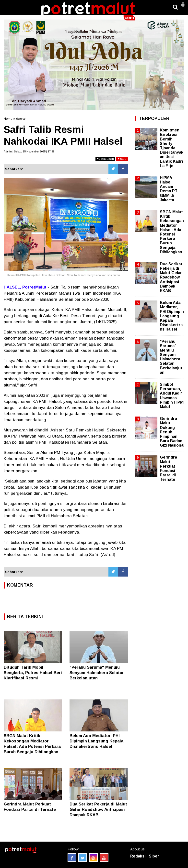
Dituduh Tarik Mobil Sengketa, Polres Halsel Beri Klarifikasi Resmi (33, 673)
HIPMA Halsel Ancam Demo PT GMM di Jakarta (169, 189)
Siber (154, 856)
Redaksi (138, 856)
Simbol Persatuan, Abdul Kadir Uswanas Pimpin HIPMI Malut (172, 396)
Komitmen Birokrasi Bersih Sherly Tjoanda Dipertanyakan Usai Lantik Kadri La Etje (172, 148)
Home (8, 119)
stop (122, 159)
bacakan (105, 159)
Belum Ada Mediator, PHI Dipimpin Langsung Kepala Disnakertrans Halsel (96, 741)
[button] (183, 2)
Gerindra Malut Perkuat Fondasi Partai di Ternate (168, 468)
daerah (21, 119)
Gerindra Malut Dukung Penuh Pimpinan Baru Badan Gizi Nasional (172, 432)
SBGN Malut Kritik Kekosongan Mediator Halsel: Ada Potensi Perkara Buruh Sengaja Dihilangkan (172, 232)
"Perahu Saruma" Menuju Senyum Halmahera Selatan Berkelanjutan (97, 673)
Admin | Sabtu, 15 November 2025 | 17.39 (29, 151)
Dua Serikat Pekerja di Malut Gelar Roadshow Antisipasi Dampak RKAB (98, 809)
